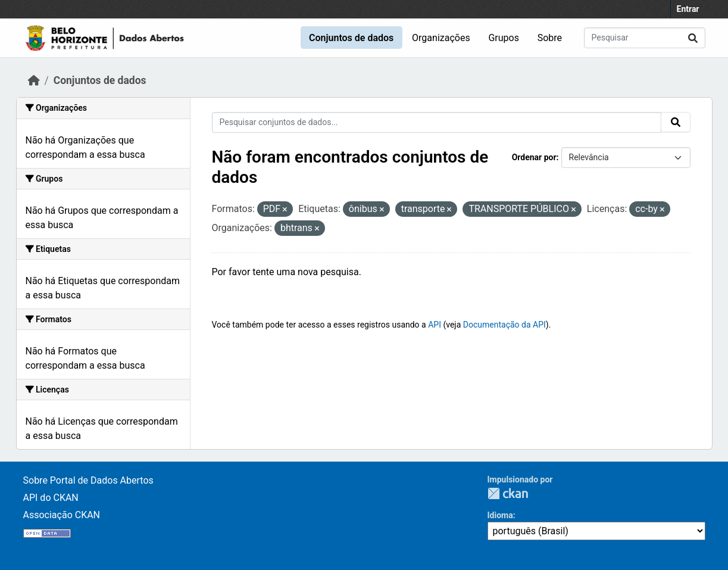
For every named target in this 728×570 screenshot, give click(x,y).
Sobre (550, 38)
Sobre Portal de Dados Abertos (88, 480)
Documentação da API (504, 325)
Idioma (500, 515)
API (435, 325)
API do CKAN (51, 498)
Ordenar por (534, 157)
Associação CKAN (62, 515)
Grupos (504, 38)
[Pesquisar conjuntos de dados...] (645, 38)
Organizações (441, 38)
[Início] (34, 80)
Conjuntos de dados (351, 38)
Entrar (688, 9)
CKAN (508, 493)
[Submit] (693, 38)
